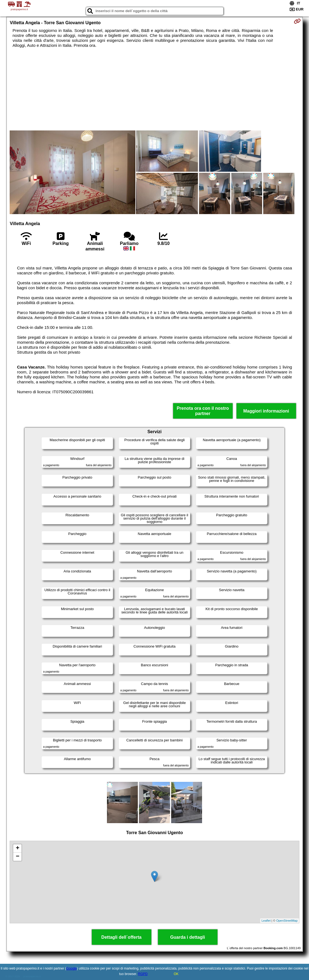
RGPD (143, 974)
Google (72, 968)
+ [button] (18, 848)
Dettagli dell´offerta (122, 937)
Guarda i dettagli (187, 937)
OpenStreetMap (287, 921)
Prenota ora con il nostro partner (203, 411)
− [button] (18, 857)
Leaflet (266, 921)
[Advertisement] (155, 89)
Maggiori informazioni (266, 411)
